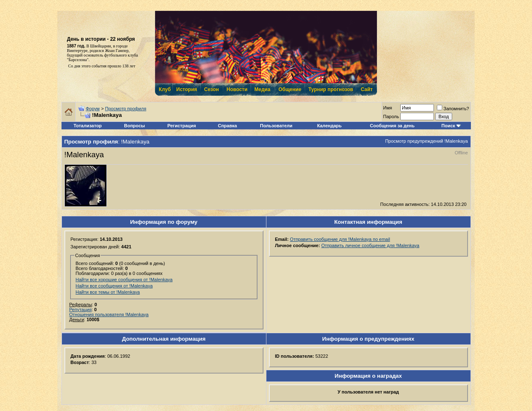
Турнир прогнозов (330, 89)
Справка (227, 126)
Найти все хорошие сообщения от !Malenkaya (124, 280)
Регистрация (182, 126)
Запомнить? (453, 109)
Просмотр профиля (126, 109)
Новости (236, 89)
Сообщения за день (392, 126)
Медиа (262, 89)
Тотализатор (88, 126)
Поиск (448, 126)
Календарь (329, 126)
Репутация (81, 309)
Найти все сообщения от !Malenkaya (114, 286)
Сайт (367, 89)
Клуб (165, 89)
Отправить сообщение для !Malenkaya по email (340, 239)
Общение (289, 89)
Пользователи (276, 126)
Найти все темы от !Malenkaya (108, 292)
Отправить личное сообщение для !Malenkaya (370, 245)
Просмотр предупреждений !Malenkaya (427, 141)
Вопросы (135, 126)
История (186, 89)
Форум (92, 109)
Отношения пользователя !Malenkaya (109, 314)
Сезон (211, 89)
